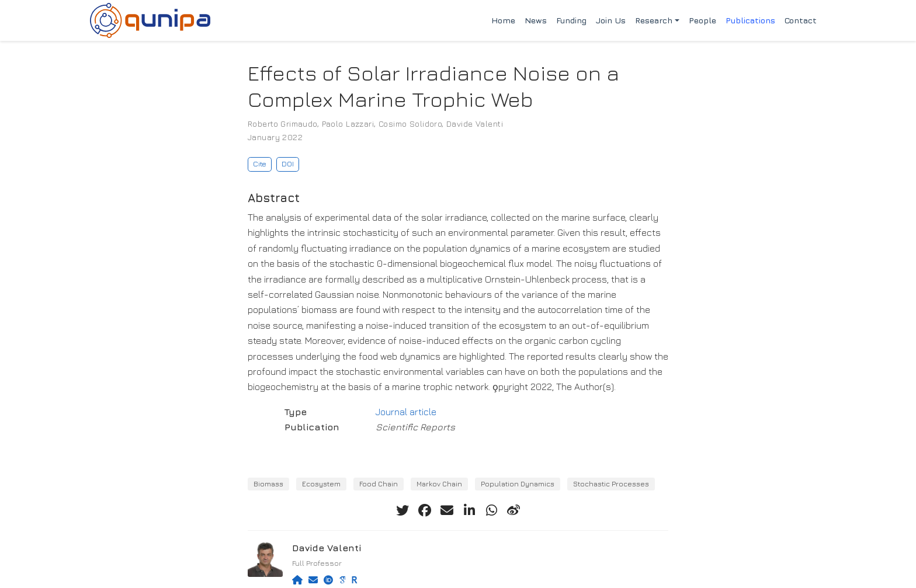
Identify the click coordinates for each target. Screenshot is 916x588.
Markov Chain (439, 484)
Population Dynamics (518, 484)
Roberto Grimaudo (282, 123)
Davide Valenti (475, 123)
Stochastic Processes (611, 484)
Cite (260, 164)
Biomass (268, 484)
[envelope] (447, 510)
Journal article (406, 412)
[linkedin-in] (469, 510)
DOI (288, 164)
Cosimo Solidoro (410, 123)
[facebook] (425, 510)
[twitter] (403, 510)
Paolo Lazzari (348, 123)
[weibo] (513, 510)
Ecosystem (321, 484)
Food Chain (379, 484)
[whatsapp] (491, 510)
